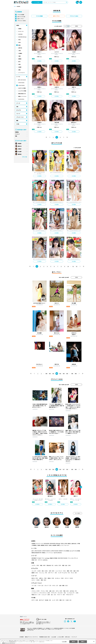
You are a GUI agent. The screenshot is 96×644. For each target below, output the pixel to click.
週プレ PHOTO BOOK (22, 80)
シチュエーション (20, 117)
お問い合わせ (67, 637)
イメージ (18, 114)
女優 (52, 591)
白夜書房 (20, 67)
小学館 (19, 51)
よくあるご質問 (60, 637)
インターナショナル (64, 573)
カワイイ (68, 578)
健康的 (35, 573)
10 (68, 266)
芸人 (54, 595)
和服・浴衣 (66, 565)
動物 (62, 600)
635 (72, 469)
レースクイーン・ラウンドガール (41, 593)
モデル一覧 (24, 157)
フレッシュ (43, 573)
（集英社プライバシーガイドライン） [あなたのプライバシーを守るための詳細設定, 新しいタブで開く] (8, 643)
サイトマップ (74, 637)
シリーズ (18, 103)
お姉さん (43, 578)
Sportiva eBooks (21, 99)
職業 (17, 121)
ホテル (55, 586)
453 (60, 374)
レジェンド (46, 595)
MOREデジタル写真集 (22, 88)
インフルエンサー (73, 593)
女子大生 (73, 591)
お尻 (51, 571)
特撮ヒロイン (36, 595)
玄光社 (19, 40)
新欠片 (19, 62)
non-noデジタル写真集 (22, 91)
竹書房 (19, 56)
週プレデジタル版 (21, 17)
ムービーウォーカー (22, 73)
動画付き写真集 (53, 558)
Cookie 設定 (54, 637)
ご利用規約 (21, 637)
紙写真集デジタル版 (36, 558)
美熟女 (51, 578)
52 (77, 266)
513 (50, 469)
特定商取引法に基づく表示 (45, 637)
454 (64, 374)
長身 (76, 571)
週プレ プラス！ (21, 19)
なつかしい (59, 578)
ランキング (17, 134)
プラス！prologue (45, 558)
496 (76, 374)
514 (53, 469)
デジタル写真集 (21, 15)
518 (67, 469)
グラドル (36, 591)
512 (46, 469)
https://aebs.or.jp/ (30, 630)
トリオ (41, 586)
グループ (48, 586)
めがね (58, 565)
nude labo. (45, 560)
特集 (16, 136)
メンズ (55, 600)
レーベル (18, 77)
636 (76, 469)
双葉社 (19, 70)
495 (72, 374)
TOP (15, 6)
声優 (66, 591)
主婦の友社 (20, 48)
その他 (18, 124)
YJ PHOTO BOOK (21, 83)
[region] (48, 642)
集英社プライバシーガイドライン (32, 637)
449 (46, 374)
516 (60, 469)
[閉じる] (94, 641)
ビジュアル (19, 110)
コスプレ (36, 565)
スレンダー (36, 571)
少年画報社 (20, 53)
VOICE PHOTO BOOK (62, 558)
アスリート (61, 595)
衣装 (17, 107)
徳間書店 (20, 59)
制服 (43, 565)
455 (67, 374)
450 (50, 374)
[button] (81, 487)
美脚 (69, 571)
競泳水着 (50, 565)
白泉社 (19, 64)
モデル (59, 591)
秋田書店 (20, 29)
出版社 (18, 25)
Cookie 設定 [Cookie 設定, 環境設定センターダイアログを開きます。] (64, 642)
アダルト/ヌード (69, 595)
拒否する (74, 642)
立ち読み (40, 61)
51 (73, 266)
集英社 (19, 45)
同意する (83, 642)
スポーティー (52, 573)
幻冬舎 (19, 42)
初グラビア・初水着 (45, 600)
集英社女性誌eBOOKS (22, 94)
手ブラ (35, 600)
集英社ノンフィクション (22, 96)
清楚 (35, 580)
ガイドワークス (21, 31)
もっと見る (78, 513)
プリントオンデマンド (72, 558)
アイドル (45, 591)
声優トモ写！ (35, 560)
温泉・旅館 (63, 586)
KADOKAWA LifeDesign (22, 37)
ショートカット (60, 571)
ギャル (74, 573)
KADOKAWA (20, 34)
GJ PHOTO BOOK (21, 85)
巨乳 (45, 571)
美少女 (35, 578)
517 (64, 469)
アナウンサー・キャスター (59, 593)
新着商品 (17, 132)
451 (53, 374)
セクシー (77, 578)
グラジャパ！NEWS (22, 21)
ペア (34, 586)
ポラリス (40, 560)
